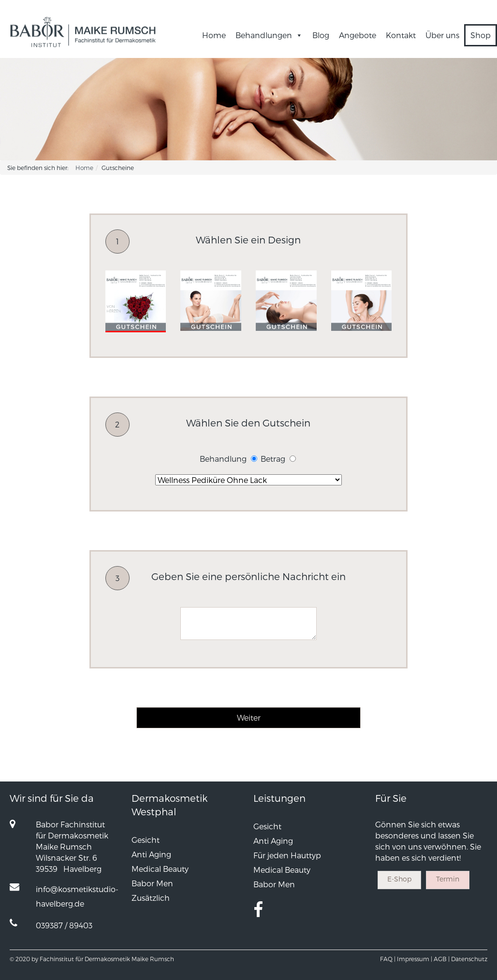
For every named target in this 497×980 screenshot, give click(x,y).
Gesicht (146, 840)
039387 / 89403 (64, 925)
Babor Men (152, 883)
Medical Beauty (160, 869)
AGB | (442, 959)
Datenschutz (469, 959)
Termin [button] (448, 879)
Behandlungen (269, 35)
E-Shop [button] (399, 879)
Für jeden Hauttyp (287, 855)
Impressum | (415, 959)
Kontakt (401, 35)
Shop (481, 35)
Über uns (442, 35)
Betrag (273, 459)
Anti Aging (151, 854)
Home (214, 35)
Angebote (358, 35)
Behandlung (223, 459)
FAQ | (388, 959)
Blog (321, 35)
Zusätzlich (151, 898)
